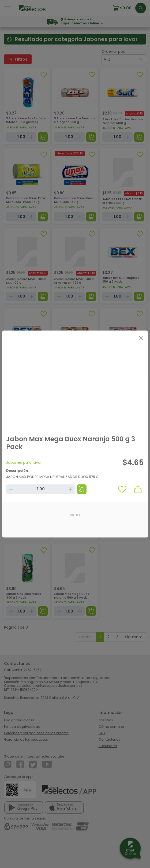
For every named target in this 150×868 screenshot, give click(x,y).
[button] (138, 489)
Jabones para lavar (24, 462)
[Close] (141, 338)
